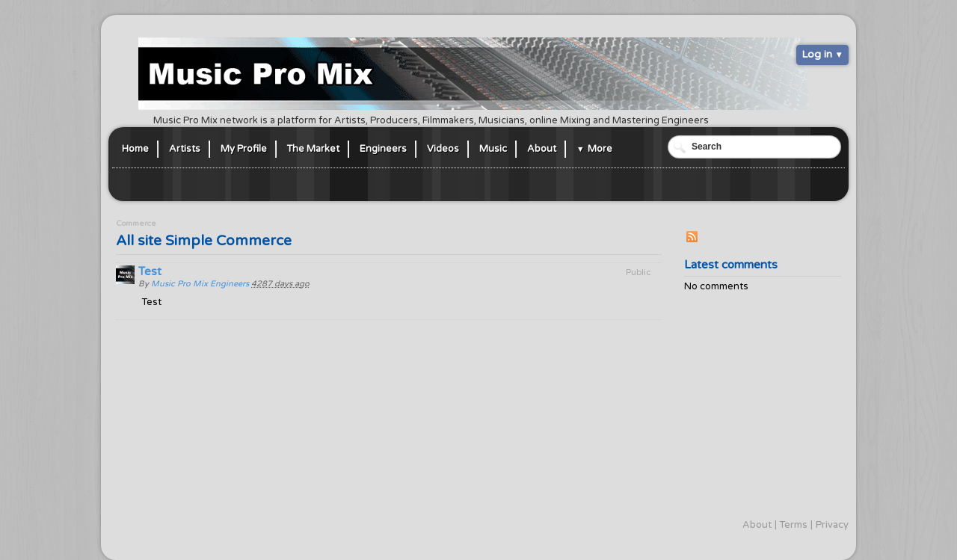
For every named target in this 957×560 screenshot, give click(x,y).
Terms (794, 525)
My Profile (244, 149)
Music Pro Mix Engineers (200, 284)
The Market (313, 149)
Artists (185, 149)
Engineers (383, 149)
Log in (817, 54)
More (600, 149)
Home (135, 149)
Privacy (832, 525)
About (542, 149)
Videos (443, 149)
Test (150, 271)
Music (493, 149)
